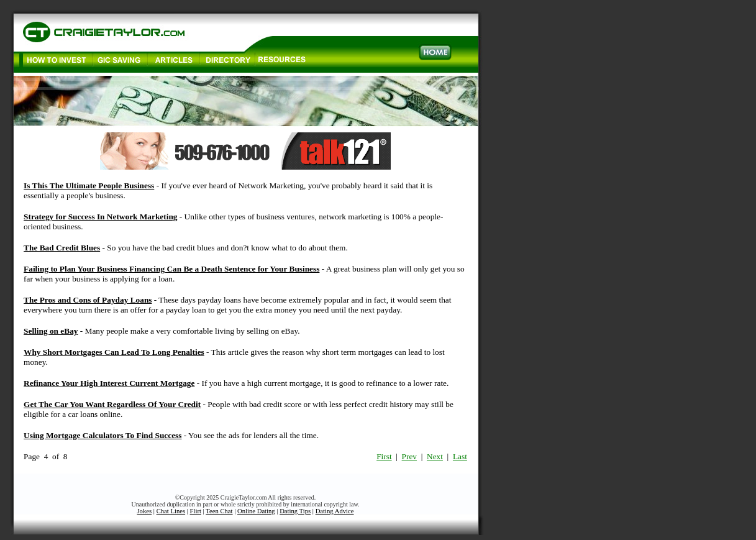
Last (460, 456)
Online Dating (256, 511)
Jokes (144, 511)
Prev (409, 456)
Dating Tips (295, 511)
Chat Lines (171, 511)
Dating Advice (335, 511)
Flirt (196, 511)
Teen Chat (219, 511)
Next (435, 456)
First (384, 456)
